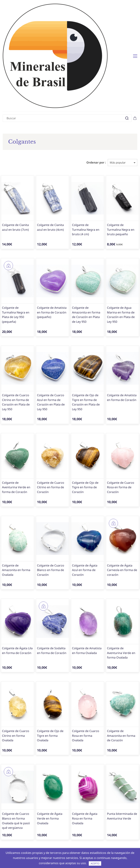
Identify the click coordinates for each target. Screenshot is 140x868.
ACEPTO (95, 863)
